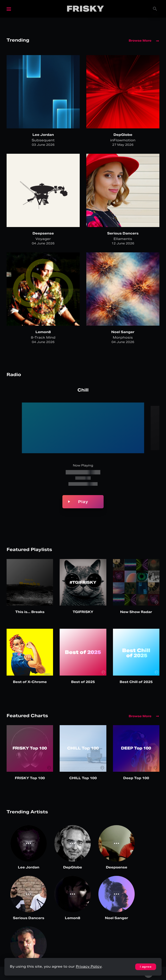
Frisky (85, 9)
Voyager (43, 239)
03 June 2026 (43, 145)
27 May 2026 (123, 145)
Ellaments (123, 239)
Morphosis (123, 338)
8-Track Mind (43, 338)
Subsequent (43, 140)
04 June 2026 (43, 244)
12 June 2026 (123, 244)
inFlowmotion (123, 140)
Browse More (144, 41)
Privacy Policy (89, 967)
